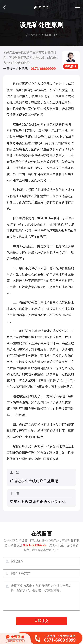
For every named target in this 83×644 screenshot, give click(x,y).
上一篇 (41, 477)
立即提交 (41, 621)
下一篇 (41, 498)
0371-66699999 (43, 69)
